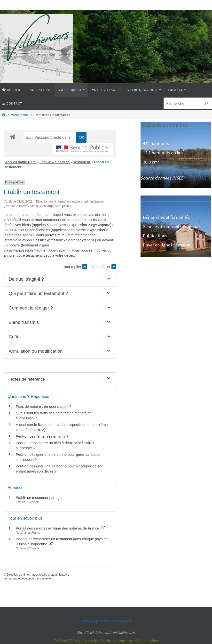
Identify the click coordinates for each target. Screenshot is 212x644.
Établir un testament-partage (39, 498)
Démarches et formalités (167, 217)
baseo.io (45, 579)
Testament (82, 162)
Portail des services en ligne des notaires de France (60, 528)
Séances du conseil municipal (171, 226)
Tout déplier (104, 267)
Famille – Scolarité (55, 162)
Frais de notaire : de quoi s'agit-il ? (43, 406)
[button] (60, 279)
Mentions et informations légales (106, 621)
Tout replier (75, 267)
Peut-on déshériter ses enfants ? (42, 436)
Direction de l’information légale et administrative (38, 575)
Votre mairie (20, 115)
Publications (155, 236)
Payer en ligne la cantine (166, 245)
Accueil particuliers (21, 162)
